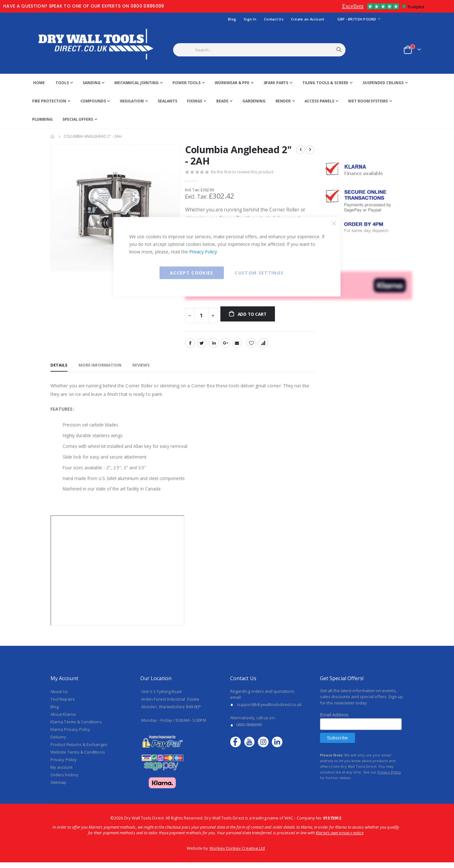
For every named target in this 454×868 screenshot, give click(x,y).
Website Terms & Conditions (78, 758)
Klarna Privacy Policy (70, 735)
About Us (59, 697)
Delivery (58, 743)
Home (53, 136)
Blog (232, 19)
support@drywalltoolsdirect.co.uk (269, 710)
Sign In (250, 19)
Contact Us (274, 19)
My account (61, 773)
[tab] (59, 369)
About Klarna (63, 720)
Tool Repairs (63, 705)
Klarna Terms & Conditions (76, 727)
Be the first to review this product (242, 173)
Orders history (64, 780)
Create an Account (308, 19)
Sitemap (58, 788)
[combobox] (267, 50)
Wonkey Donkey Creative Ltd (237, 854)
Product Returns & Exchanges (79, 750)
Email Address (334, 721)
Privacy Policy (203, 252)
